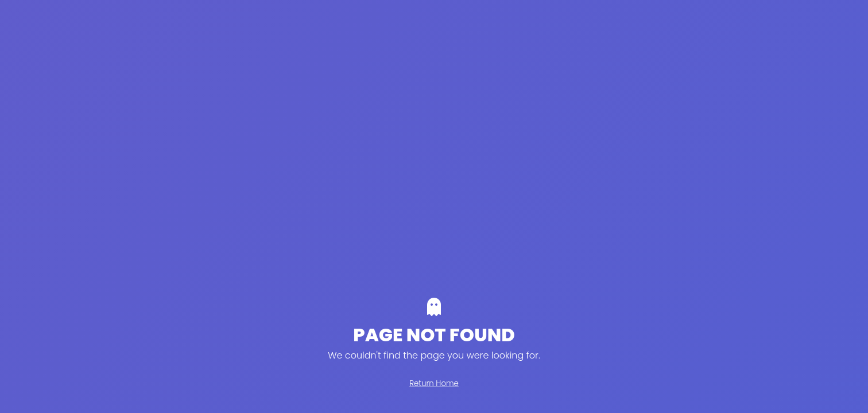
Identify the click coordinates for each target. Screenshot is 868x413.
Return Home (434, 383)
